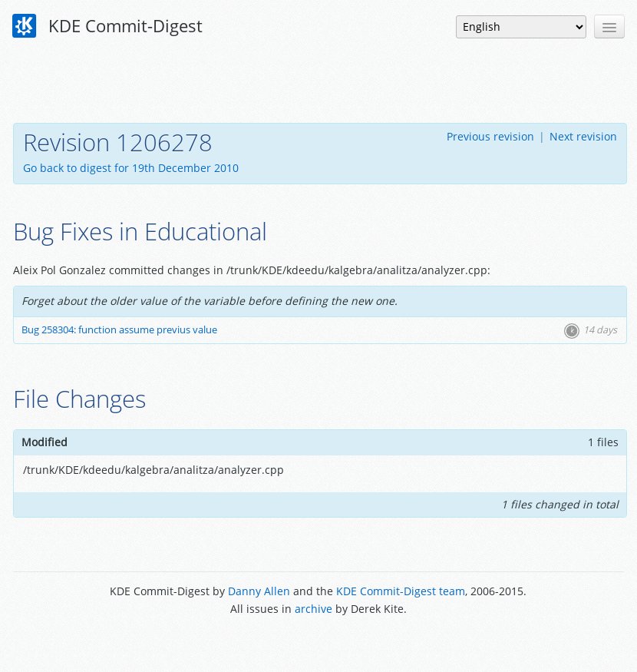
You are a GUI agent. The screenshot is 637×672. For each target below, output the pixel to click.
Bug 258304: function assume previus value (119, 330)
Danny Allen (259, 591)
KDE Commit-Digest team (401, 591)
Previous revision (490, 136)
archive (314, 609)
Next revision (583, 136)
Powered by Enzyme (318, 643)
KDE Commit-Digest (107, 26)
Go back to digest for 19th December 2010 (131, 168)
